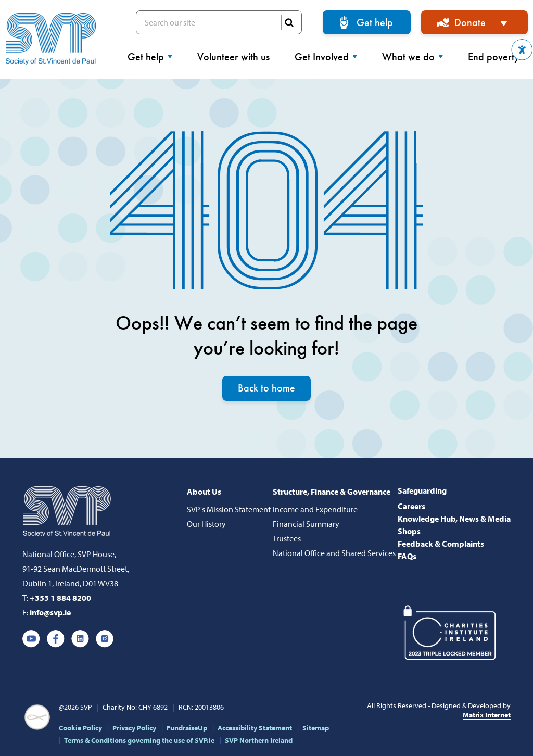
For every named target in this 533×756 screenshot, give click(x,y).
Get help (375, 22)
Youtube (31, 639)
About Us (204, 492)
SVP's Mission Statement (229, 509)
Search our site (219, 22)
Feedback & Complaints (441, 544)
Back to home (266, 388)
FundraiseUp (187, 728)
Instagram (105, 639)
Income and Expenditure (315, 509)
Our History (206, 524)
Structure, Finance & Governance (332, 492)
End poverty (498, 57)
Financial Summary (306, 524)
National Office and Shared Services (334, 553)
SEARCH (289, 22)
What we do (413, 57)
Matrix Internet (487, 715)
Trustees (287, 538)
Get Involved (326, 57)
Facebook (56, 639)
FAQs (407, 556)
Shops (409, 531)
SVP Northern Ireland (259, 740)
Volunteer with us (233, 57)
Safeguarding (422, 490)
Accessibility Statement (255, 728)
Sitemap (316, 728)
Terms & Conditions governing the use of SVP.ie (139, 740)
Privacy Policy (134, 728)
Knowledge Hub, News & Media (454, 519)
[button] (522, 50)
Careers (411, 506)
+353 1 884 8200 (60, 598)
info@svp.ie (50, 612)
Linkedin (80, 639)
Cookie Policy (80, 728)
